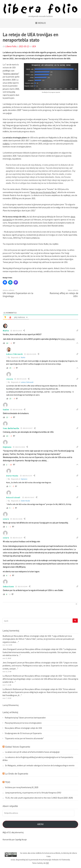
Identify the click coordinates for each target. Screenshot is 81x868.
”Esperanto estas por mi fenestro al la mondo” (24, 738)
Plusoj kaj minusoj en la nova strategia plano (23, 723)
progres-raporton (11, 74)
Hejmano (7, 447)
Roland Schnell (13, 497)
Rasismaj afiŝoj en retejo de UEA (64, 295)
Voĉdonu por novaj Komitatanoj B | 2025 (22, 787)
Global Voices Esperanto (18, 747)
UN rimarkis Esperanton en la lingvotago (18, 295)
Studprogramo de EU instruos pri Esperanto (23, 733)
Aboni (40, 824)
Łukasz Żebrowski (27, 382)
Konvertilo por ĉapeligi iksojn (15, 840)
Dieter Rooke (12, 476)
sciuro (6, 519)
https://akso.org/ (68, 339)
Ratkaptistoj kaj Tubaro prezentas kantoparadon (25, 718)
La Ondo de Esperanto (17, 774)
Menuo (42, 23)
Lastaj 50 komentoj (11, 705)
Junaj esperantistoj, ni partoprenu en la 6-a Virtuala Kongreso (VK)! (33, 793)
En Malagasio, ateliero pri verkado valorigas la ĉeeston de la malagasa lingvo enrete (40, 765)
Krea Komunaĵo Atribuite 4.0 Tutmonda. (55, 860)
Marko (23, 357)
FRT (47, 863)
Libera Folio (11, 46)
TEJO (8, 782)
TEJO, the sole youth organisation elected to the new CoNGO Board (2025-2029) (39, 798)
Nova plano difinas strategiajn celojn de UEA (32, 636)
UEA (34, 46)
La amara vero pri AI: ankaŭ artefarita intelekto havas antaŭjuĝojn (32, 752)
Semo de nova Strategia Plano (43, 192)
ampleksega (47, 141)
